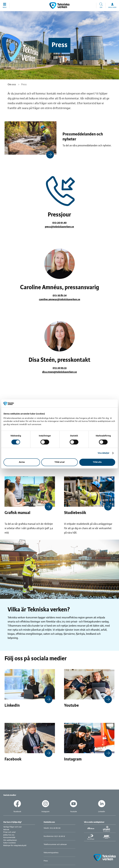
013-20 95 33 (60, 368)
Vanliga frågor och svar (12, 827)
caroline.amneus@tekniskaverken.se (60, 299)
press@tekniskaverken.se (59, 227)
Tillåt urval (60, 462)
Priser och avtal (9, 832)
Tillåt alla (97, 462)
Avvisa (22, 462)
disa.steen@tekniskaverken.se (60, 372)
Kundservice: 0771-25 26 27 (54, 836)
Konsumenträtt (9, 837)
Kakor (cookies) (10, 843)
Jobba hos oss (9, 835)
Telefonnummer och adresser (55, 844)
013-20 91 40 (59, 223)
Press (46, 861)
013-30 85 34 (60, 295)
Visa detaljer (103, 453)
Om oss (12, 85)
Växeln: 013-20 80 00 (52, 828)
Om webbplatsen (10, 840)
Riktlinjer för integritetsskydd (15, 846)
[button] (5, 5)
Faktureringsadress (51, 853)
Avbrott (6, 830)
